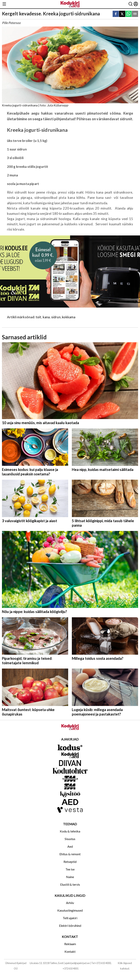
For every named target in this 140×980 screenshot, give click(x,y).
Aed (70, 846)
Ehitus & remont (70, 854)
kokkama (69, 317)
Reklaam (70, 944)
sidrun (56, 317)
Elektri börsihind (70, 926)
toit (39, 317)
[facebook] (116, 14)
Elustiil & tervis (70, 884)
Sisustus (70, 839)
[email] (135, 14)
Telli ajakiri (70, 918)
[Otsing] (130, 4)
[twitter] (122, 14)
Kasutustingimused (70, 910)
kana (46, 317)
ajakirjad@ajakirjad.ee (77, 963)
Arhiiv (70, 903)
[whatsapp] (129, 14)
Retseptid (70, 862)
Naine (70, 877)
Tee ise (70, 869)
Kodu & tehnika (70, 831)
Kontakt (70, 951)
